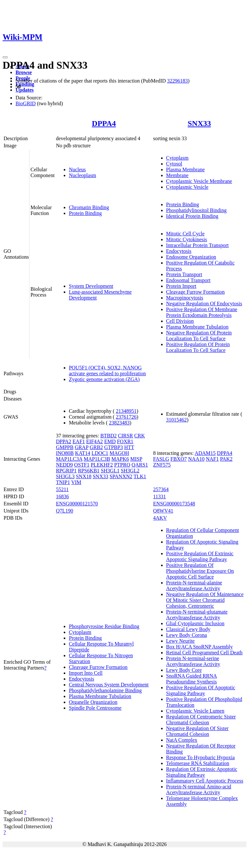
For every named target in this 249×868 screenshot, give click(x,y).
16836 (62, 496)
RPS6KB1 (89, 471)
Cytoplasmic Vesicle (187, 187)
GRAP (81, 447)
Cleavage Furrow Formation (195, 292)
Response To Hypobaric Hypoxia (200, 757)
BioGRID (26, 103)
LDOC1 (100, 453)
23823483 (119, 423)
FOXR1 (125, 441)
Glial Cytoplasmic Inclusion (195, 623)
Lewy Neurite (180, 641)
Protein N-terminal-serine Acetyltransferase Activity (193, 661)
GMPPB (65, 447)
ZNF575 (162, 465)
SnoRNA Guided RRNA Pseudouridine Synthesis (192, 679)
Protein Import (181, 286)
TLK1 (140, 476)
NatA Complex (182, 740)
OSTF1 (82, 465)
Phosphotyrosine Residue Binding (104, 626)
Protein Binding (85, 213)
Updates (25, 90)
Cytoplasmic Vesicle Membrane (199, 181)
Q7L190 (65, 511)
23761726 (126, 417)
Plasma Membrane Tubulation (197, 327)
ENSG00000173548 (174, 504)
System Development (91, 286)
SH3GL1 (110, 471)
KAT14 (83, 453)
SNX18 (84, 476)
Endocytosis (179, 251)
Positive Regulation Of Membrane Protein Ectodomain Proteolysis (202, 312)
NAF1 (212, 459)
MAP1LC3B (97, 459)
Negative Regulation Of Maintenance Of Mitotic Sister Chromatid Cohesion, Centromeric (205, 600)
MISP (136, 459)
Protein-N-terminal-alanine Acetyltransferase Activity (194, 586)
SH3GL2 (130, 471)
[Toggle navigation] (5, 57)
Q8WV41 (163, 511)
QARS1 (140, 465)
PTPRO (122, 465)
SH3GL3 (65, 476)
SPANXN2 (121, 476)
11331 (160, 496)
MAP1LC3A (69, 459)
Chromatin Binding (89, 207)
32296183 (178, 81)
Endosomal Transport (188, 280)
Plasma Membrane (186, 169)
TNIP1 (63, 482)
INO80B (65, 453)
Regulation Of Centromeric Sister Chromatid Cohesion (201, 720)
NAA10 (196, 459)
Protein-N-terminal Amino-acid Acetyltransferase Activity (199, 789)
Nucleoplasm (82, 175)
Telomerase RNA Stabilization (198, 763)
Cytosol (174, 164)
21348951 (126, 411)
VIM (76, 482)
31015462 (177, 420)
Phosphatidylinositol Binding (196, 210)
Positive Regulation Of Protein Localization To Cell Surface (198, 347)
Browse (24, 72)
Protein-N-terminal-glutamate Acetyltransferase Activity (197, 615)
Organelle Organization (93, 702)
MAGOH (119, 453)
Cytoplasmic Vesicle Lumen (195, 711)
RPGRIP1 (66, 471)
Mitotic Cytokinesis (187, 239)
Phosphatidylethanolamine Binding (105, 690)
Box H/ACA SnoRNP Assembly (200, 647)
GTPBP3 (114, 447)
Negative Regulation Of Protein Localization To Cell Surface (199, 336)
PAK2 (226, 459)
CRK (140, 436)
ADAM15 (205, 453)
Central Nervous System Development (109, 685)
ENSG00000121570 (77, 504)
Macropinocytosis (185, 298)
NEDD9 (64, 465)
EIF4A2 (95, 441)
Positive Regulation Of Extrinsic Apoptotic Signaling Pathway (200, 556)
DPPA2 (64, 441)
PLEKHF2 (102, 465)
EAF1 (79, 441)
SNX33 (199, 123)
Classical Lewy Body (188, 629)
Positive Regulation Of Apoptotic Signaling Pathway (201, 690)
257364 (161, 489)
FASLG (161, 459)
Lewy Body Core (184, 670)
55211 (62, 489)
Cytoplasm (177, 158)
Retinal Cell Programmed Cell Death (204, 653)
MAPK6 (120, 459)
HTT (129, 447)
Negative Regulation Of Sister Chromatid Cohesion (197, 731)
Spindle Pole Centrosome (95, 708)
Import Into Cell (86, 673)
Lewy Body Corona (187, 635)
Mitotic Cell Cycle (185, 234)
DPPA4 (104, 123)
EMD (110, 441)
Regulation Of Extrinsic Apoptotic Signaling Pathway (202, 772)
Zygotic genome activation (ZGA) (104, 379)
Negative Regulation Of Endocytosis (204, 304)
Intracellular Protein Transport (198, 245)
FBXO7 (179, 459)
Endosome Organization (191, 257)
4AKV (160, 518)
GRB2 (96, 447)
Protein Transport (184, 274)
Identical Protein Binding (192, 216)
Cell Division (180, 321)
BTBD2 (108, 436)
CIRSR (125, 436)
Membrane (177, 175)
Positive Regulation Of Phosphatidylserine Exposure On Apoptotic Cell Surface (200, 571)
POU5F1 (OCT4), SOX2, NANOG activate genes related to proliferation (107, 371)
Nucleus (77, 169)
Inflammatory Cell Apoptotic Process (205, 781)
